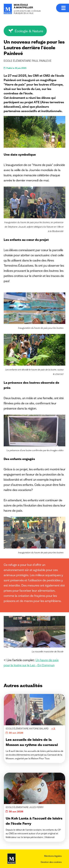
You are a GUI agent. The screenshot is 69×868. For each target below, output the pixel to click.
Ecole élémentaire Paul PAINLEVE (28, 61)
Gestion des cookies (51, 862)
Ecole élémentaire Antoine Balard (27, 729)
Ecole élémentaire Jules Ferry (25, 807)
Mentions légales (53, 856)
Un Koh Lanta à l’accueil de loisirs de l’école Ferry (34, 821)
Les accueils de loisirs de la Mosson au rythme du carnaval (32, 742)
